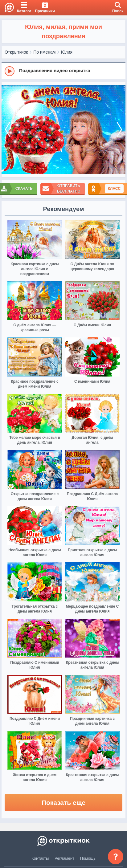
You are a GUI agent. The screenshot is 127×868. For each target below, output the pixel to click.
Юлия (67, 52)
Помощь (88, 858)
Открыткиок (16, 52)
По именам (44, 52)
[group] (63, 71)
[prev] (8, 130)
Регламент (64, 858)
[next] (119, 130)
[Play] (10, 71)
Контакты (40, 858)
